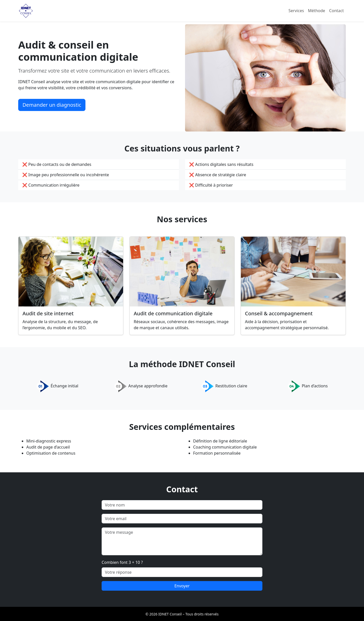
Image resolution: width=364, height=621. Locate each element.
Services (296, 11)
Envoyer (182, 586)
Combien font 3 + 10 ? (122, 562)
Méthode (316, 11)
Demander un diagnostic (52, 105)
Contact (336, 11)
